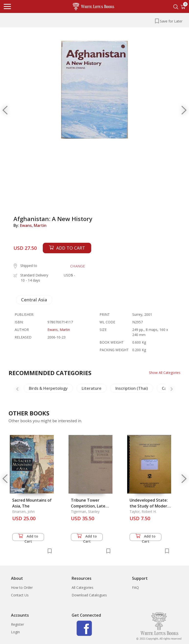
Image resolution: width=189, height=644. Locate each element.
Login (15, 632)
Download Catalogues (89, 595)
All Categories (83, 587)
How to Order (22, 587)
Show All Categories (165, 373)
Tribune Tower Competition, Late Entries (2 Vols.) (88, 506)
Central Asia (34, 300)
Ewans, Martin (33, 225)
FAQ (135, 587)
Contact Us (20, 595)
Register (17, 624)
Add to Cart (28, 537)
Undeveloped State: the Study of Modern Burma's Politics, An (150, 506)
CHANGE (78, 266)
